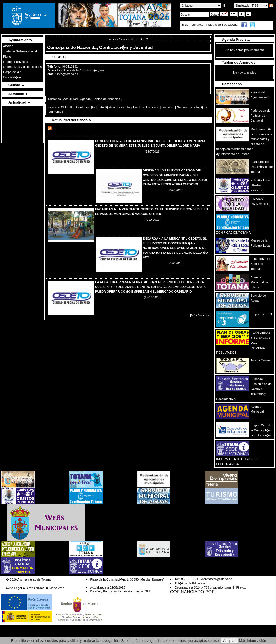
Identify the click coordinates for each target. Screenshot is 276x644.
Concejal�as (12, 77)
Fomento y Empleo (131, 107)
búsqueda (231, 25)
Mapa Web (57, 588)
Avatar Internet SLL (137, 591)
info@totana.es (68, 74)
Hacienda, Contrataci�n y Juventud (115, 48)
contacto (197, 25)
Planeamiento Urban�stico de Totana (262, 167)
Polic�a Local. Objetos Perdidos (261, 185)
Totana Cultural (261, 360)
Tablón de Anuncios (107, 99)
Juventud (168, 107)
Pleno (7, 57)
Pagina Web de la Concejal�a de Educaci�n (261, 430)
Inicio (112, 39)
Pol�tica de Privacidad (191, 583)
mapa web (214, 25)
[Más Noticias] (200, 315)
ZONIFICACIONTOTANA (233, 232)
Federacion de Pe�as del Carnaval (260, 116)
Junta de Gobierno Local (20, 51)
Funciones (54, 99)
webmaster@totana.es (217, 579)
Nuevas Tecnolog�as (192, 107)
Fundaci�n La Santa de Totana (261, 264)
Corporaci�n (12, 72)
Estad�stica (106, 107)
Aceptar (229, 641)
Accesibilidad (35, 588)
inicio (186, 25)
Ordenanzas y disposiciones (22, 67)
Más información (253, 641)
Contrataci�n (86, 107)
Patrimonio (54, 112)
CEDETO (67, 107)
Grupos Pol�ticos (16, 62)
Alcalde (8, 46)
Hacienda (153, 107)
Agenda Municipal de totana (259, 282)
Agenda (85, 99)
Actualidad (70, 99)
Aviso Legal (14, 588)
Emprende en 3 (261, 314)
